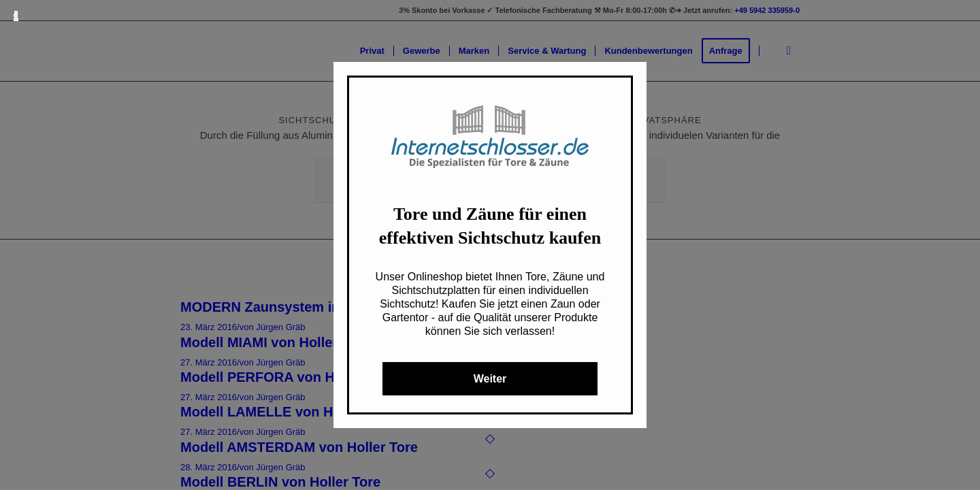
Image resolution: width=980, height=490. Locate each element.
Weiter (490, 379)
